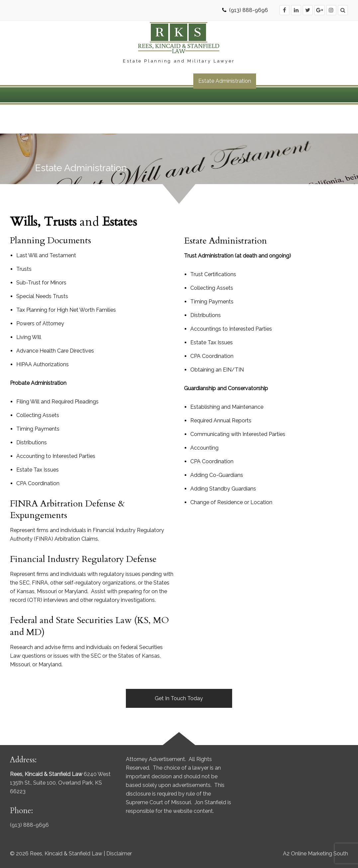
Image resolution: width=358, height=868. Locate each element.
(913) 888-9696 (249, 10)
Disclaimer (119, 854)
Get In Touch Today (179, 698)
